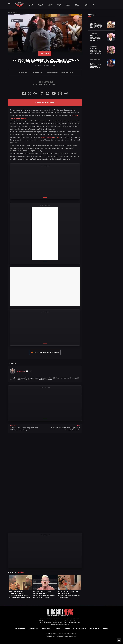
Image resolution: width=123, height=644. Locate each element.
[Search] (93, 5)
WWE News (16, 12)
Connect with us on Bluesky (45, 103)
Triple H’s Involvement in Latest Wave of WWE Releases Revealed (96, 40)
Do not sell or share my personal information (66, 636)
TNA (59, 5)
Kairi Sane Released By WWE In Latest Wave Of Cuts (96, 51)
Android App (38, 73)
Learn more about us (62, 625)
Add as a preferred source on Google (45, 352)
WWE (41, 5)
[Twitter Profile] (31, 371)
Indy (86, 5)
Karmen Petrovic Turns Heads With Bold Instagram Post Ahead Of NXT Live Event (69, 594)
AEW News (93, 21)
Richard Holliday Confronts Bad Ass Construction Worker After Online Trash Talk (19, 594)
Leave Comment (67, 73)
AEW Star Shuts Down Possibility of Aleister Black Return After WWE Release (97, 27)
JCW (77, 5)
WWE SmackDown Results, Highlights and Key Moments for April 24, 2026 (96, 67)
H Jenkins (38, 66)
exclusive (53, 623)
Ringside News (55, 619)
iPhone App (23, 73)
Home (31, 5)
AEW (50, 5)
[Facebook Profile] (27, 371)
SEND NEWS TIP (52, 73)
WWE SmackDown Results (96, 60)
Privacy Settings (50, 636)
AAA (68, 5)
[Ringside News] (60, 616)
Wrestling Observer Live (50, 137)
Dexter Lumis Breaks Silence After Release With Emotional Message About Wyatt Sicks (44, 594)
